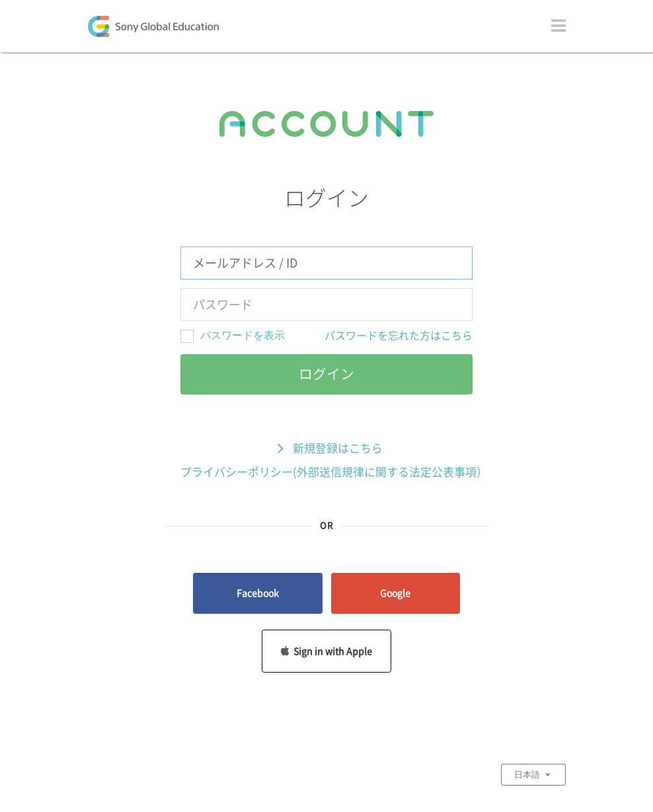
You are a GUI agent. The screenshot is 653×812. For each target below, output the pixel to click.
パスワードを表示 (243, 335)
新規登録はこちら (326, 449)
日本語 (533, 774)
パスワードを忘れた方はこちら (399, 336)
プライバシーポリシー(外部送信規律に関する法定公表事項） (334, 472)
